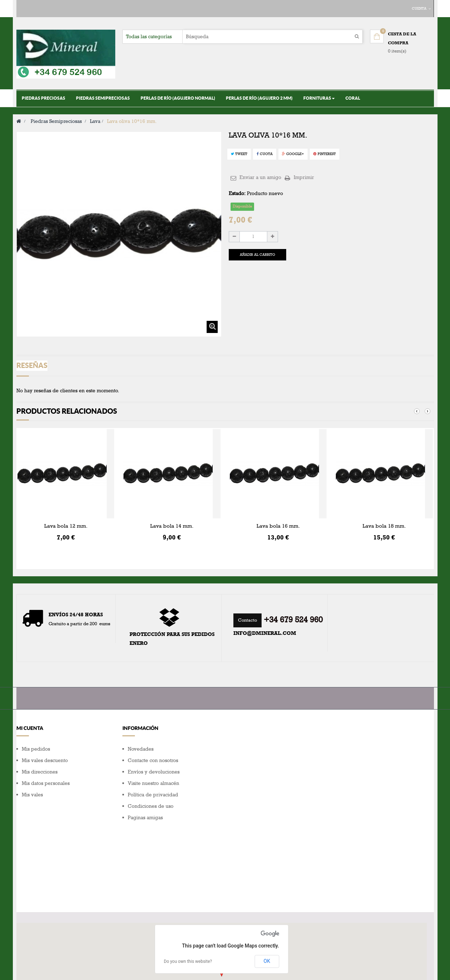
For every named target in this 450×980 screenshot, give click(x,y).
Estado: (237, 193)
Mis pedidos (36, 749)
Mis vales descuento (45, 760)
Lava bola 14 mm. (172, 526)
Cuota (265, 154)
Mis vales (32, 795)
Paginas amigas (145, 818)
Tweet (239, 154)
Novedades (141, 749)
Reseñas (32, 365)
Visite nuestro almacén (153, 783)
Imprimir (304, 177)
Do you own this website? (188, 891)
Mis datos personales (46, 783)
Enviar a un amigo (260, 177)
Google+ (293, 154)
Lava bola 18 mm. (384, 526)
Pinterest (325, 154)
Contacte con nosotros (153, 760)
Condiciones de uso (151, 806)
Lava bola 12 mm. (66, 526)
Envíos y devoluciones (154, 772)
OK (267, 891)
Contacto (247, 620)
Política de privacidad (153, 795)
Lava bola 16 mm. (278, 526)
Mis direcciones (40, 772)
